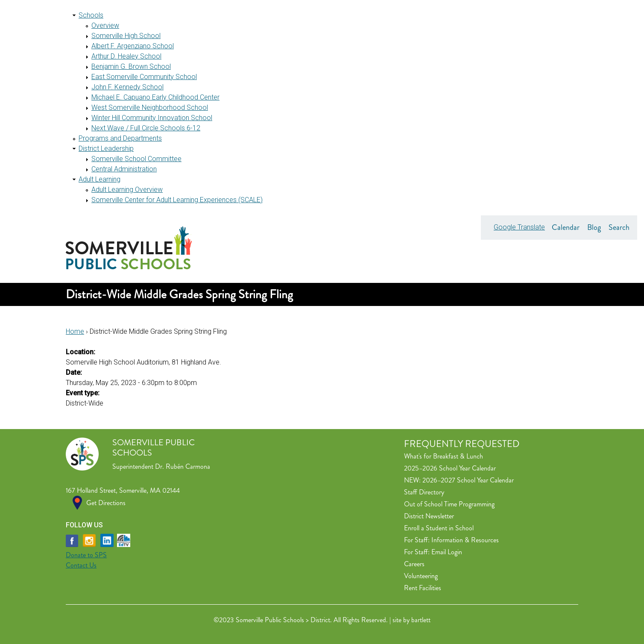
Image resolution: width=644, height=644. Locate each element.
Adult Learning (100, 179)
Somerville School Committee (136, 159)
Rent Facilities (423, 588)
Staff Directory (424, 492)
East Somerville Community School (144, 77)
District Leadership (106, 149)
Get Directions (106, 503)
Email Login (447, 552)
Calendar (566, 227)
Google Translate (519, 227)
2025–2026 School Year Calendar (450, 468)
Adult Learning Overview (127, 190)
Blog (594, 227)
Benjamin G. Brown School (131, 66)
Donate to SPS (86, 555)
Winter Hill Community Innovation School (152, 118)
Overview (105, 25)
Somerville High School (126, 36)
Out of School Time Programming (449, 504)
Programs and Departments (120, 138)
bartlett (421, 620)
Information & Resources (465, 540)
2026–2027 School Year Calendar (468, 480)
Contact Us (81, 565)
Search (619, 227)
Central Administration (124, 169)
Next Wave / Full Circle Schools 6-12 (146, 128)
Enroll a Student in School (439, 528)
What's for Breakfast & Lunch (443, 456)
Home (75, 331)
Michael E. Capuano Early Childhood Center (155, 97)
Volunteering (421, 576)
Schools (91, 15)
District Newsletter (429, 516)
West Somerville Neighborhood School (150, 107)
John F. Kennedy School (127, 87)
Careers (414, 564)
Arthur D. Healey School (126, 56)
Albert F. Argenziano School (133, 46)
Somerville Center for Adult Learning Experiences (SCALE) (177, 200)
